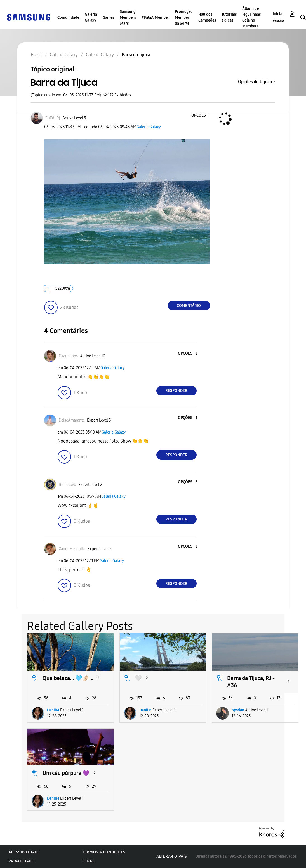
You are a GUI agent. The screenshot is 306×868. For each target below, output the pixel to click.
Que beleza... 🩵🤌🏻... (68, 678)
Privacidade (21, 861)
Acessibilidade (24, 852)
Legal (88, 861)
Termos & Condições (104, 852)
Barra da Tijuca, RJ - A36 (251, 682)
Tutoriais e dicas (229, 17)
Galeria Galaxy (91, 17)
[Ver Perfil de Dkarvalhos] (68, 356)
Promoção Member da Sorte (184, 18)
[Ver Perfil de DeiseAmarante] (72, 420)
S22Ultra (63, 288)
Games (108, 18)
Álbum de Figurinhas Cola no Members (251, 17)
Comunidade (68, 18)
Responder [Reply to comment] (176, 391)
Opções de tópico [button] (255, 82)
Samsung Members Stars (128, 18)
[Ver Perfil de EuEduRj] (53, 118)
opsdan (238, 710)
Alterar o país (172, 856)
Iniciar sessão (278, 17)
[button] (200, 116)
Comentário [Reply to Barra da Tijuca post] (189, 306)
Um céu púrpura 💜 (66, 773)
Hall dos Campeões (207, 17)
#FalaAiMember (155, 18)
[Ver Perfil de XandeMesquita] (72, 549)
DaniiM (53, 710)
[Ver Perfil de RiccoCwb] (67, 485)
